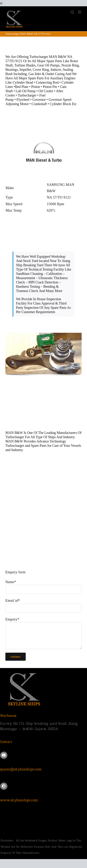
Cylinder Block (60, 104)
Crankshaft (39, 104)
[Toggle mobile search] (72, 12)
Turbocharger (27, 95)
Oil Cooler (46, 91)
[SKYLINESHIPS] (24, 672)
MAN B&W (14, 433)
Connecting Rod (47, 82)
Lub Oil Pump (26, 91)
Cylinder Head (23, 82)
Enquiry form (15, 572)
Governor (39, 100)
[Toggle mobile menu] (80, 12)
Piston (36, 87)
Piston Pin (50, 87)
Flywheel (23, 100)
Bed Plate (22, 87)
